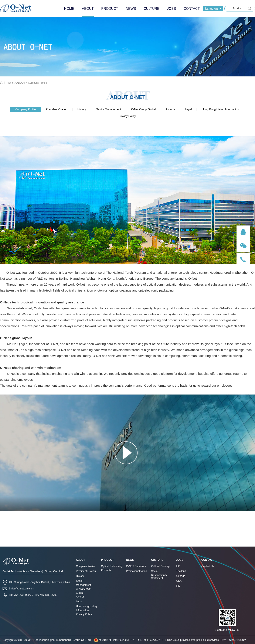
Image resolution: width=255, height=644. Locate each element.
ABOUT (21, 83)
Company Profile (38, 83)
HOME (69, 9)
